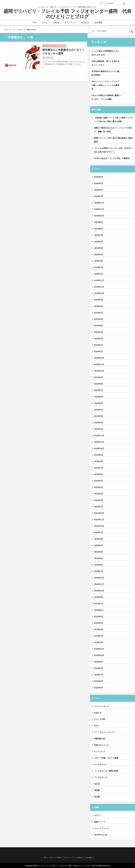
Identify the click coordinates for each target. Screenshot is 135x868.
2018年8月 (99, 668)
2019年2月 (99, 636)
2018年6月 (99, 681)
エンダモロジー (101, 764)
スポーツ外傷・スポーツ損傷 (106, 758)
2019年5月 (99, 617)
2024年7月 (99, 313)
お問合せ (85, 22)
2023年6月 (99, 397)
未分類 (97, 797)
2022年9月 (99, 455)
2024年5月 (99, 326)
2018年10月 (99, 655)
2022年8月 (99, 461)
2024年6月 (99, 319)
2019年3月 (99, 629)
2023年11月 (99, 364)
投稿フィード (100, 822)
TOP (35, 22)
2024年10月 (99, 293)
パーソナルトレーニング (104, 732)
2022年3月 (99, 494)
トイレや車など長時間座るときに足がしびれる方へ (105, 53)
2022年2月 (99, 500)
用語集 (97, 790)
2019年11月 (99, 584)
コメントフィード (102, 828)
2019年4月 (99, 623)
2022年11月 (99, 442)
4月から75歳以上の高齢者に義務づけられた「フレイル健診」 (106, 97)
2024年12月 (99, 280)
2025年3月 (99, 261)
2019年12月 (99, 578)
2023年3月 (99, 416)
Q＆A (96, 726)
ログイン (98, 815)
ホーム (8, 30)
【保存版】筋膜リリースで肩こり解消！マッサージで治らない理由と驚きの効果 (114, 120)
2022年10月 (99, 448)
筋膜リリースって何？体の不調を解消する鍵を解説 (114, 140)
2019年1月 (99, 642)
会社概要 (98, 22)
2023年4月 (99, 410)
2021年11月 (99, 520)
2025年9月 (99, 222)
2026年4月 (99, 177)
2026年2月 (99, 190)
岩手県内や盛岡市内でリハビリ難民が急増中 (105, 73)
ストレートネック (102, 706)
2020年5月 (99, 545)
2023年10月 (99, 371)
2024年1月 (99, 351)
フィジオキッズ (101, 777)
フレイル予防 (100, 719)
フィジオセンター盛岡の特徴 (54, 46)
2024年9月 (99, 300)
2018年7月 (99, 675)
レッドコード (100, 752)
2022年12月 (99, 436)
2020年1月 (99, 571)
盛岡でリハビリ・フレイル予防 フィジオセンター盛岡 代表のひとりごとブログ (67, 14)
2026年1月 (99, 196)
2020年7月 (99, 532)
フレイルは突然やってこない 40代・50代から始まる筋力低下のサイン (113, 150)
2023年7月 (99, 390)
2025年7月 (99, 235)
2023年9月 (99, 377)
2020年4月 (99, 552)
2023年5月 (99, 403)
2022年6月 (99, 474)
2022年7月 (99, 468)
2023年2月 (99, 423)
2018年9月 (99, 662)
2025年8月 (99, 229)
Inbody (56, 22)
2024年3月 (99, 339)
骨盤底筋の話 (100, 739)
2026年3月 (99, 183)
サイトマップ (70, 22)
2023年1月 (99, 429)
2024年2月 (99, 345)
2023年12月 (99, 358)
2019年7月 (99, 604)
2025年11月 (99, 209)
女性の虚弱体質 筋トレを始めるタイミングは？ (105, 63)
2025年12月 (99, 203)
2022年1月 (99, 507)
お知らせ (98, 713)
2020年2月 (99, 565)
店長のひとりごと (102, 745)
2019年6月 (99, 610)
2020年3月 (99, 558)
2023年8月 (99, 384)
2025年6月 (99, 242)
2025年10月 (99, 216)
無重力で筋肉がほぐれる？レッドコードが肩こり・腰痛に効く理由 (114, 130)
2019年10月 (99, 591)
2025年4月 (99, 255)
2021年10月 (99, 526)
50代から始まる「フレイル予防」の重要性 (112, 158)
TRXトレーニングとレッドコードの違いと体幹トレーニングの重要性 (105, 85)
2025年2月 (99, 267)
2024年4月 (99, 332)
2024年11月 (99, 287)
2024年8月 (99, 306)
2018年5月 (99, 688)
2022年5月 (99, 481)
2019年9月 (99, 597)
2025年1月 (99, 274)
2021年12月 (99, 513)
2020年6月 (99, 539)
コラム (45, 22)
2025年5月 (99, 248)
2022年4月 (99, 487)
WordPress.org (101, 835)
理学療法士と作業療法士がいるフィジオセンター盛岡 (63, 52)
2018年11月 (99, 649)
